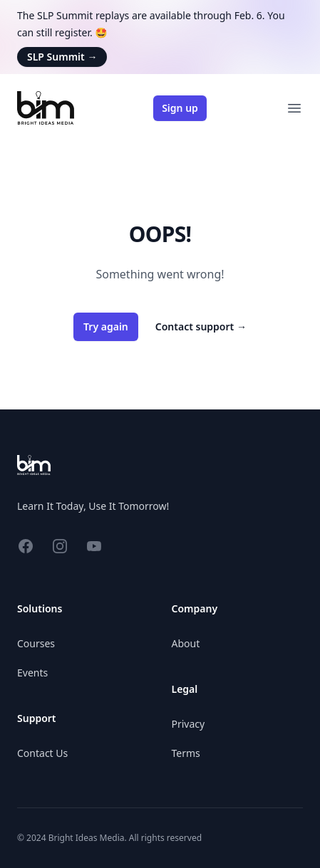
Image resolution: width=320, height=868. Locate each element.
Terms (186, 753)
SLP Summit (62, 57)
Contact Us (42, 753)
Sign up (180, 108)
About (186, 643)
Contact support (201, 326)
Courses (36, 643)
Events (32, 673)
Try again (106, 326)
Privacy (189, 724)
